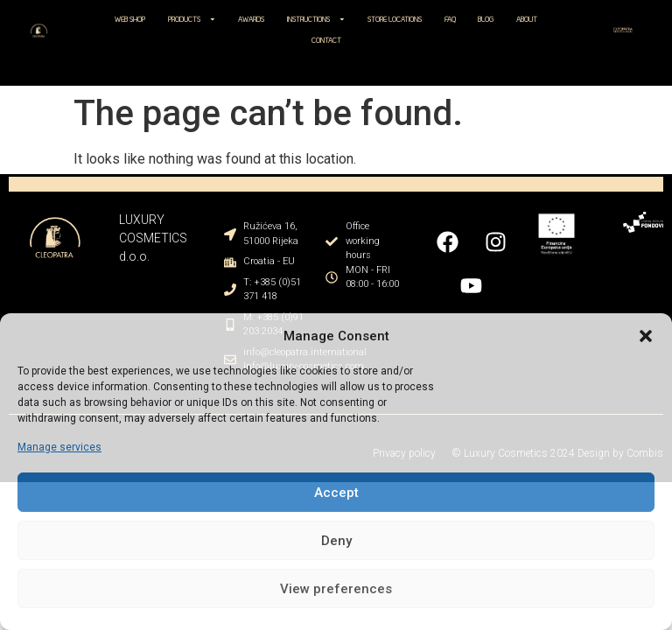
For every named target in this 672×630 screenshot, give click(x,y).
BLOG (486, 19)
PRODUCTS (192, 19)
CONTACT (326, 40)
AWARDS (251, 19)
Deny (336, 541)
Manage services (59, 447)
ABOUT (527, 19)
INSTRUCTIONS (316, 19)
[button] (646, 336)
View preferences (336, 589)
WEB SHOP (130, 19)
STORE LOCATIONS (395, 19)
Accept (336, 493)
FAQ (450, 19)
